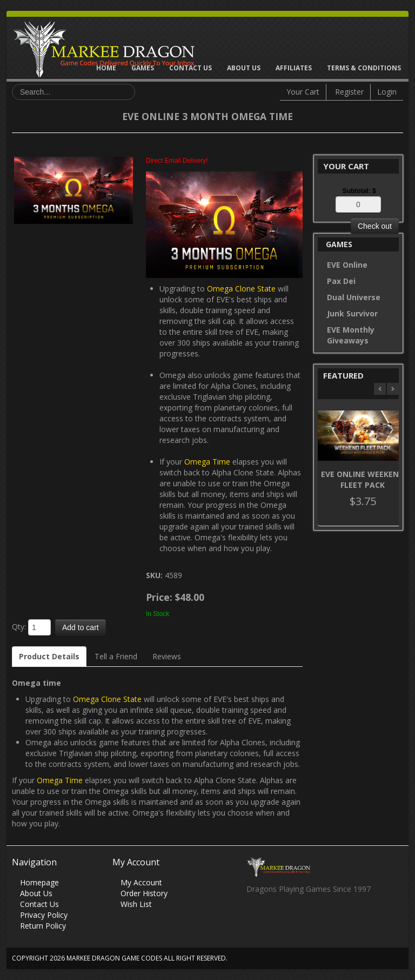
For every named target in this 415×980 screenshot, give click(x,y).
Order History (144, 893)
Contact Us (190, 68)
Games (143, 68)
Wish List (136, 904)
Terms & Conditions (364, 68)
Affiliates (294, 68)
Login (387, 92)
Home (106, 68)
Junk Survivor (352, 313)
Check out (375, 226)
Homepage (39, 882)
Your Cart (303, 92)
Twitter (275, 918)
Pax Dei (341, 281)
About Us (244, 68)
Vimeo (317, 918)
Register (349, 92)
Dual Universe (354, 297)
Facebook (254, 918)
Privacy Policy (44, 915)
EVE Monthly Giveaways (351, 335)
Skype (296, 918)
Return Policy (43, 926)
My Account (141, 882)
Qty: (19, 627)
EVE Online (347, 265)
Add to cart (81, 627)
